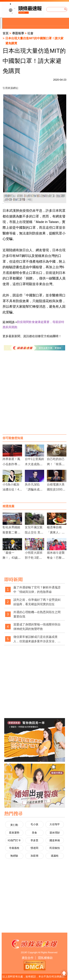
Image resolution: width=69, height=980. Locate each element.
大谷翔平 (55, 824)
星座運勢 (14, 833)
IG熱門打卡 (14, 840)
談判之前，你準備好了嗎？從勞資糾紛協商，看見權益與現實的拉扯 (37, 602)
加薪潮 (34, 856)
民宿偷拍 (55, 848)
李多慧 (34, 840)
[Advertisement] (34, 396)
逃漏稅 (55, 856)
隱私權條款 (45, 958)
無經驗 (14, 856)
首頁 (6, 33)
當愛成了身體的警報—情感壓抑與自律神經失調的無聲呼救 (37, 627)
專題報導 (18, 33)
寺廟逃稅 (14, 848)
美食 (34, 833)
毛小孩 (34, 824)
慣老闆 (34, 848)
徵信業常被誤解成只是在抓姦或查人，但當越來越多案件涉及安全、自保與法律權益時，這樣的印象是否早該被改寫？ (37, 639)
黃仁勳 (14, 825)
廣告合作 (28, 958)
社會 (30, 33)
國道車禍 (55, 840)
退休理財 (55, 833)
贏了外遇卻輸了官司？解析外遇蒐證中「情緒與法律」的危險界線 (37, 590)
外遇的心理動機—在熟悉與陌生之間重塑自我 (37, 614)
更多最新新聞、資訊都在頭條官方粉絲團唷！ (32, 336)
